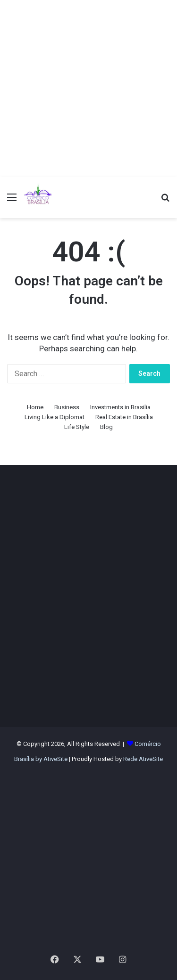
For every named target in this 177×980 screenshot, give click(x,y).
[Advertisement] (88, 88)
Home (35, 407)
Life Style (77, 427)
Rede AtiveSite (143, 759)
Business (67, 407)
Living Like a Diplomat (55, 417)
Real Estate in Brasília (124, 417)
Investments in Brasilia (120, 407)
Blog (106, 427)
